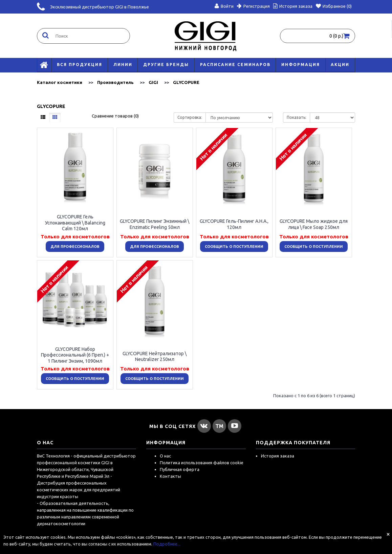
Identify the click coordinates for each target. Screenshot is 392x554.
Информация (301, 65)
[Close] (388, 534)
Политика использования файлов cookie (202, 463)
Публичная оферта (180, 469)
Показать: (297, 117)
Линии (123, 65)
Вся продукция (80, 65)
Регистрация (253, 6)
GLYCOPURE (186, 82)
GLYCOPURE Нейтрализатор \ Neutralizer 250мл (155, 356)
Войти (224, 6)
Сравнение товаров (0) (115, 116)
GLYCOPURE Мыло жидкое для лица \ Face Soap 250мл (314, 224)
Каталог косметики (60, 82)
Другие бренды (166, 65)
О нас (165, 456)
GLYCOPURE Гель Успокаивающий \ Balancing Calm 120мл (75, 223)
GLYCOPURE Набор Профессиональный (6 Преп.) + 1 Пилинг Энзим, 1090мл (75, 355)
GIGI (153, 82)
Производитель (115, 82)
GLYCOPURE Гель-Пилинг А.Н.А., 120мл (234, 224)
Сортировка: (190, 117)
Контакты (170, 476)
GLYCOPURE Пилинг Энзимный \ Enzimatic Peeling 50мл (155, 224)
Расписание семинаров (235, 65)
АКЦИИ (340, 65)
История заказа (278, 456)
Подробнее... (167, 544)
